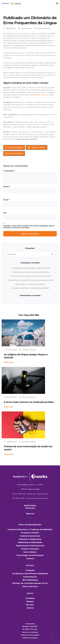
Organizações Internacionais (30, 546)
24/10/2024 (12, 350)
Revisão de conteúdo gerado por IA (30, 583)
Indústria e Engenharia (30, 539)
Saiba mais (9, 362)
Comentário (9, 171)
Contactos (30, 508)
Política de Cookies (30, 638)
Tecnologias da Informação (30, 555)
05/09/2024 (12, 397)
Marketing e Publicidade (30, 542)
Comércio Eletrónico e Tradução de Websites (30, 529)
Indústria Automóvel (30, 536)
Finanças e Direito (30, 533)
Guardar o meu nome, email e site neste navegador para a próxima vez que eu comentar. (29, 227)
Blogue (30, 601)
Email (6, 200)
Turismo (30, 558)
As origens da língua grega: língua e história (31, 268)
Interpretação (30, 577)
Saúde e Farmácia (30, 549)
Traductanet (26, 28)
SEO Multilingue (30, 580)
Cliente (30, 608)
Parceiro (30, 605)
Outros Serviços (30, 586)
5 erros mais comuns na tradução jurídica (31, 272)
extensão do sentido (41, 95)
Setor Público (30, 552)
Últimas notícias (44, 28)
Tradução (30, 570)
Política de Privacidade (30, 635)
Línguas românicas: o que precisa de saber (31, 288)
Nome (7, 186)
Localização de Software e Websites (30, 574)
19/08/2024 (12, 442)
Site (5, 213)
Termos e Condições (30, 632)
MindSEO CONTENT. (30, 626)
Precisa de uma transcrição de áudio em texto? (31, 276)
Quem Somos (30, 505)
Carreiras (30, 598)
